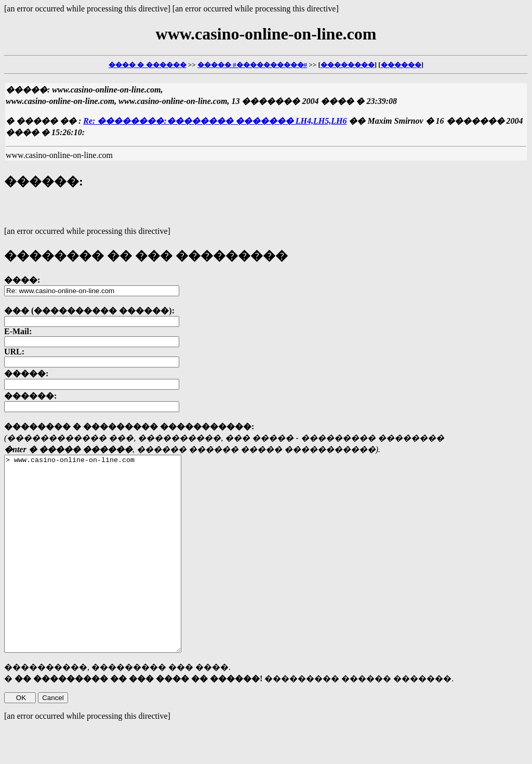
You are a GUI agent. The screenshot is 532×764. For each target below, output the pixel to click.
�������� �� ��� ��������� (146, 256)
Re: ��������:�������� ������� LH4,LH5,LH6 (215, 121)
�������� (348, 65)
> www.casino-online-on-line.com (103, 573)
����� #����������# (252, 65)
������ (401, 65)
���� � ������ (148, 65)
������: (44, 181)
